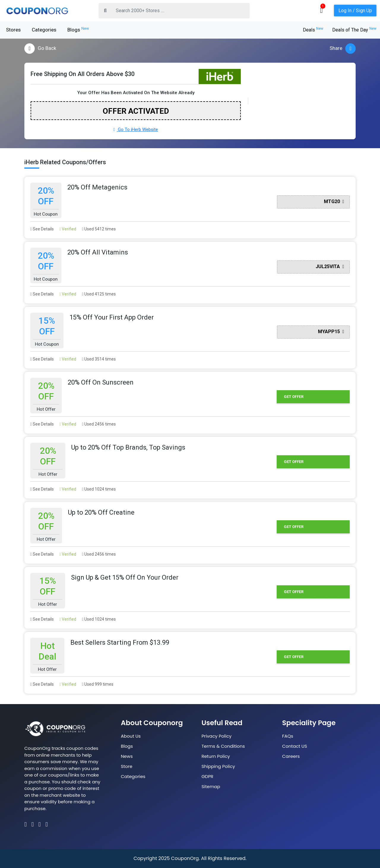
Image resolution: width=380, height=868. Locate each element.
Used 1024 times (99, 489)
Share (343, 49)
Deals (313, 30)
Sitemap (211, 786)
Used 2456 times (99, 424)
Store (127, 766)
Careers (291, 756)
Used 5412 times (99, 229)
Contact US (294, 746)
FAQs (288, 736)
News (127, 756)
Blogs (78, 29)
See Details (42, 229)
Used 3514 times (99, 359)
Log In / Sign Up (355, 11)
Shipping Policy (218, 766)
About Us (131, 736)
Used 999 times (98, 684)
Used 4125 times (99, 294)
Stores (13, 30)
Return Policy (216, 756)
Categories (44, 30)
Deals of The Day (354, 30)
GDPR (208, 776)
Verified (68, 229)
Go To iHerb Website (136, 129)
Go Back (40, 49)
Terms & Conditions (223, 746)
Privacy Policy (217, 736)
